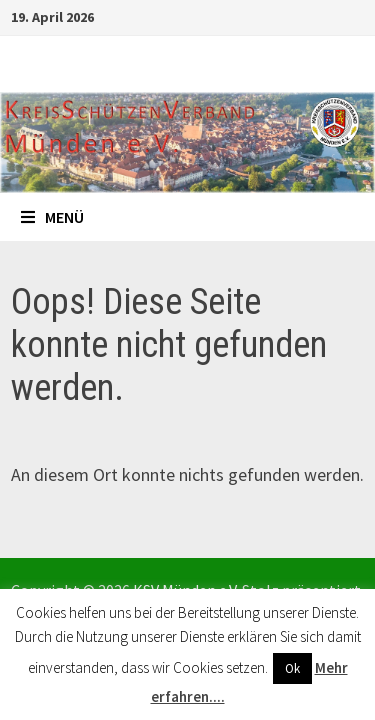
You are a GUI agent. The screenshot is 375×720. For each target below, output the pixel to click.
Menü (52, 217)
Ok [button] (292, 668)
